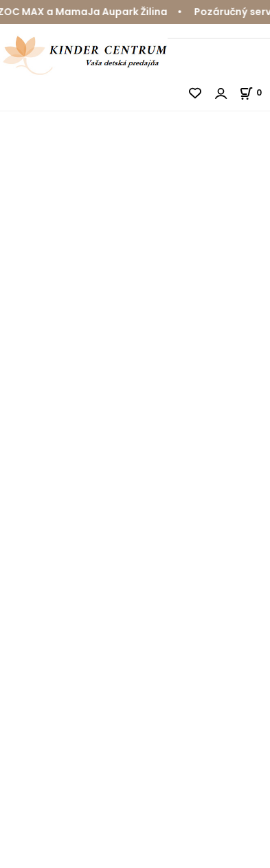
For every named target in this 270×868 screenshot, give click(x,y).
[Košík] (255, 92)
